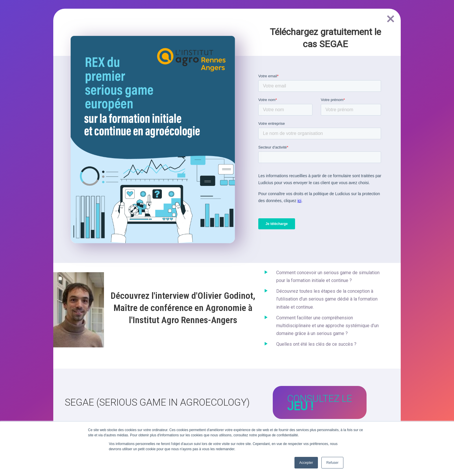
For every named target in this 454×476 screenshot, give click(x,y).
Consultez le (320, 403)
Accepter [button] (306, 463)
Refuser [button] (332, 463)
